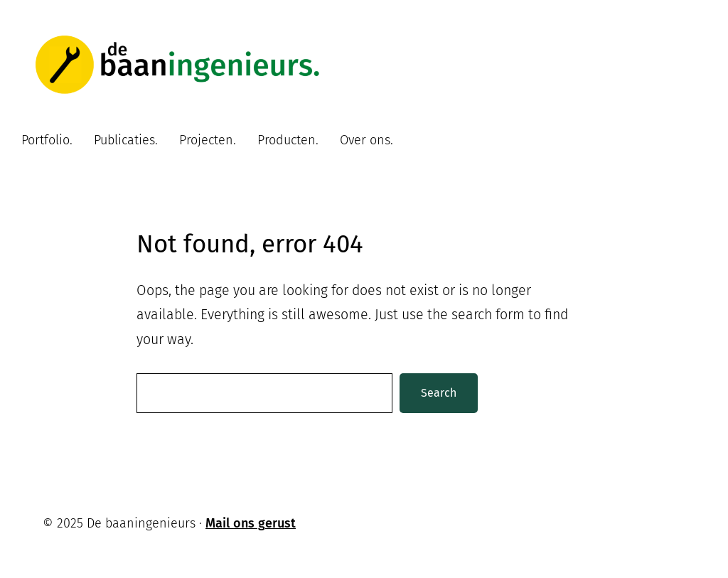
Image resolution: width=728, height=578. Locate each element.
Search (439, 393)
